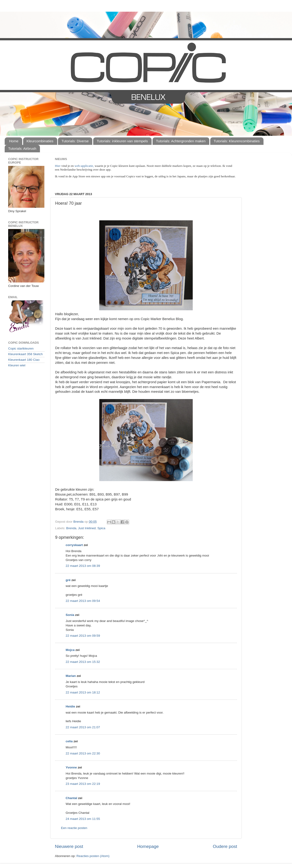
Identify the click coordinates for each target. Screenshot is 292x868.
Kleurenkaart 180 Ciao (24, 360)
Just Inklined (87, 528)
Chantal (71, 798)
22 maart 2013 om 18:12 (83, 692)
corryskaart (74, 545)
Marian (71, 676)
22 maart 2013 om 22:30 (83, 753)
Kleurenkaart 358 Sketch (25, 354)
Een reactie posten (74, 828)
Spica (101, 528)
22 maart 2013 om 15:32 (83, 662)
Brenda (71, 528)
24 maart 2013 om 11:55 (83, 819)
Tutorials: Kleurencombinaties (237, 141)
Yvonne (71, 767)
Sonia (70, 615)
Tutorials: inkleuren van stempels (122, 141)
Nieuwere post (69, 846)
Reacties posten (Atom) (93, 856)
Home (14, 141)
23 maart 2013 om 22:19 (83, 784)
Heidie (70, 706)
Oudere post (225, 846)
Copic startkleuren (21, 348)
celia (69, 741)
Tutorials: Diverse (75, 141)
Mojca (70, 650)
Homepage (148, 846)
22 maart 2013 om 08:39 (83, 566)
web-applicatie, (84, 166)
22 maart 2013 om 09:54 (83, 601)
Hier (58, 166)
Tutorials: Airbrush (22, 148)
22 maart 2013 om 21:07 (83, 727)
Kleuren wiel (17, 365)
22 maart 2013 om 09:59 (83, 636)
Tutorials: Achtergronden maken (181, 141)
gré (68, 580)
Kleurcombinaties (40, 141)
